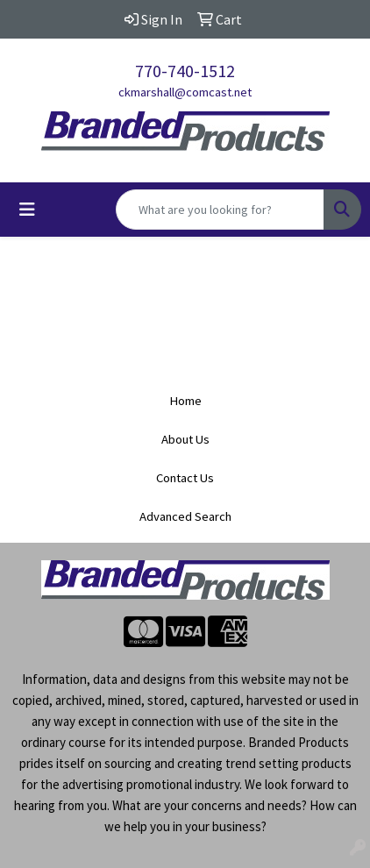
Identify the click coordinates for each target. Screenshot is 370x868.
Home (185, 401)
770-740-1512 (185, 71)
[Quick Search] (220, 210)
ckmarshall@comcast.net (185, 92)
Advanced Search (185, 516)
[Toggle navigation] (27, 210)
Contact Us (185, 478)
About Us (185, 439)
